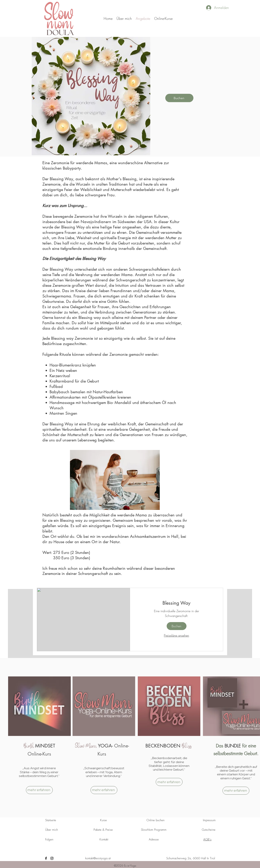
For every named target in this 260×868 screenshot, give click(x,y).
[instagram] (52, 858)
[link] (176, 603)
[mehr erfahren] (39, 790)
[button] (163, 18)
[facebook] (46, 858)
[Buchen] (179, 98)
